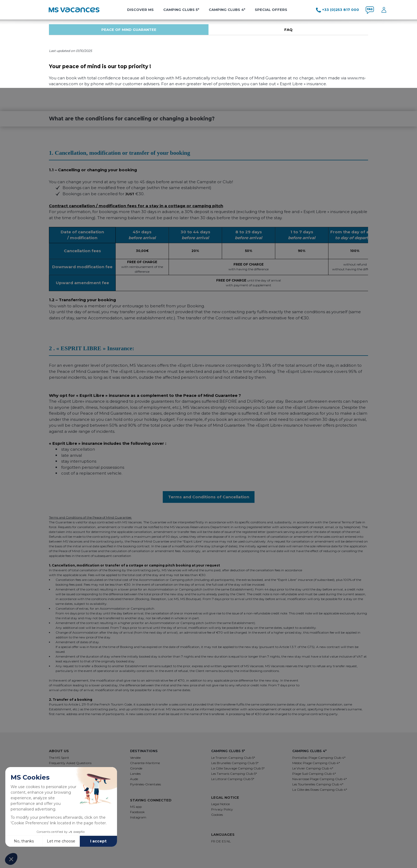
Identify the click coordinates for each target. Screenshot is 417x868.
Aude (134, 779)
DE (219, 841)
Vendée (135, 758)
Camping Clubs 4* (227, 10)
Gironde (136, 768)
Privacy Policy (222, 809)
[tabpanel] (129, 30)
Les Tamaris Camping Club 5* (234, 774)
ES (224, 841)
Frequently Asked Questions (70, 763)
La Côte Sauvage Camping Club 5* (238, 768)
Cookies (217, 815)
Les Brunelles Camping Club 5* (235, 763)
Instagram (138, 817)
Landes (135, 774)
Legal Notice (220, 804)
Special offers (271, 10)
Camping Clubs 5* (181, 10)
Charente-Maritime (145, 763)
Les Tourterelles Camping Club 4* (318, 784)
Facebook (137, 812)
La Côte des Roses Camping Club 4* (320, 790)
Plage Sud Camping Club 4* (314, 774)
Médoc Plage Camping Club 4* (316, 763)
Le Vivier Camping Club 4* (313, 768)
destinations (143, 751)
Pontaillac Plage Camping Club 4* (319, 758)
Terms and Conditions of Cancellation (209, 497)
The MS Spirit (59, 758)
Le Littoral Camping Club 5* (233, 779)
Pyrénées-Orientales (145, 784)
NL (229, 841)
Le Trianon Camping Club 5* (233, 758)
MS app (136, 807)
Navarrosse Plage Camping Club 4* (320, 779)
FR (214, 841)
